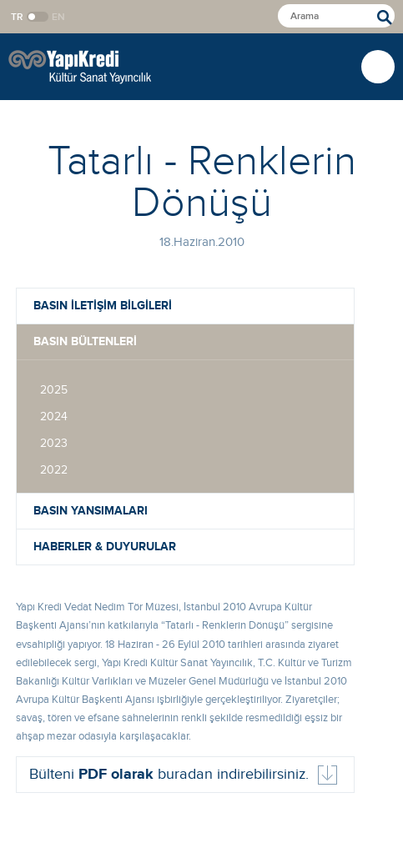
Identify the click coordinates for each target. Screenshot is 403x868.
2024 (54, 417)
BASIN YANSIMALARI (91, 511)
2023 (54, 444)
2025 (54, 390)
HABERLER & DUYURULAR (105, 547)
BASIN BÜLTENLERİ (85, 341)
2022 (54, 470)
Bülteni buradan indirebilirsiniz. (169, 775)
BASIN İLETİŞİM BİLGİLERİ (103, 306)
